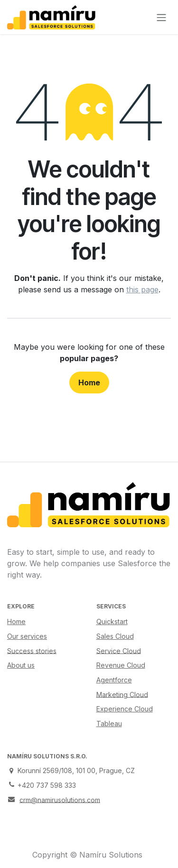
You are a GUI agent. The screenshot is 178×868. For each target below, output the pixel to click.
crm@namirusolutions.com (60, 799)
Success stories (32, 650)
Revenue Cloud (121, 665)
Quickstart (112, 621)
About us (21, 665)
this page (142, 289)
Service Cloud (119, 650)
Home (89, 383)
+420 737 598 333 (47, 785)
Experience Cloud (125, 709)
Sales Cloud (115, 636)
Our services (27, 636)
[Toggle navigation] (161, 17)
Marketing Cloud (122, 694)
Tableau (109, 723)
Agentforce (114, 680)
